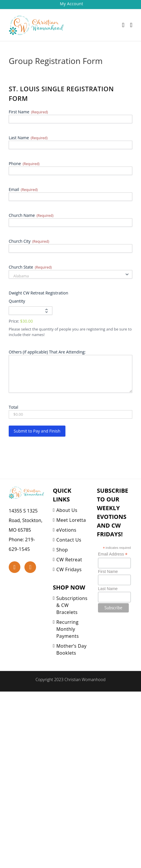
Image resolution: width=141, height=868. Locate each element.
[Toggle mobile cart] (123, 25)
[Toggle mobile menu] (131, 25)
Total (13, 407)
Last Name (28, 138)
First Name (28, 112)
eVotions (66, 530)
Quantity (17, 301)
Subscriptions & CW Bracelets (72, 605)
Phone (24, 164)
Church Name (31, 215)
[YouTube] (30, 567)
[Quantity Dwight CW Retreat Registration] (31, 311)
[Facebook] (15, 567)
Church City (29, 241)
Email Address (113, 554)
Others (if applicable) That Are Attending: (47, 352)
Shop (62, 550)
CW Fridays (69, 569)
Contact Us (69, 540)
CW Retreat (69, 560)
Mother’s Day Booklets (72, 649)
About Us (67, 510)
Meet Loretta (71, 520)
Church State (30, 267)
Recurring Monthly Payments (68, 629)
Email (23, 189)
